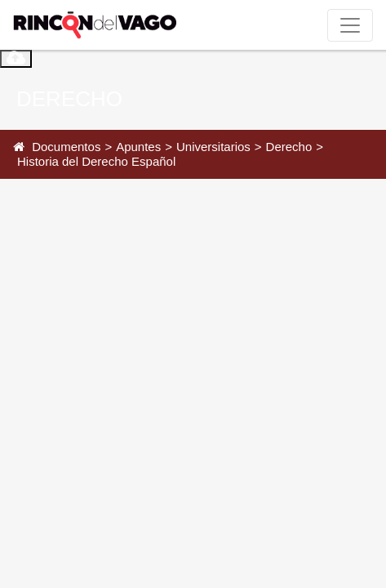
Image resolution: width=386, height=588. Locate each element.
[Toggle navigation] (350, 25)
